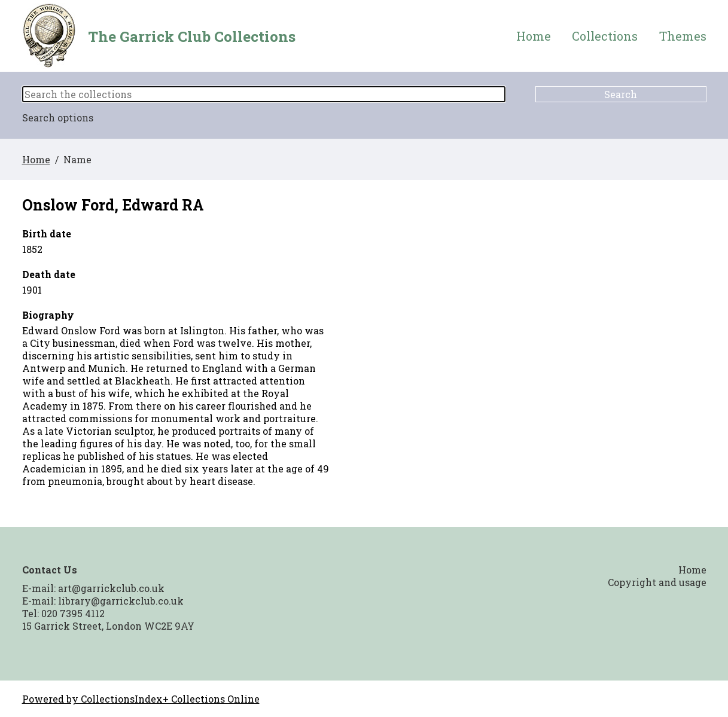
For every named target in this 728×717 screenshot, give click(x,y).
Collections (605, 36)
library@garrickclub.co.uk (121, 601)
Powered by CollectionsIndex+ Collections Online (141, 699)
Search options (58, 118)
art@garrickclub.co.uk (111, 588)
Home (534, 36)
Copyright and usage (657, 582)
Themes (683, 36)
